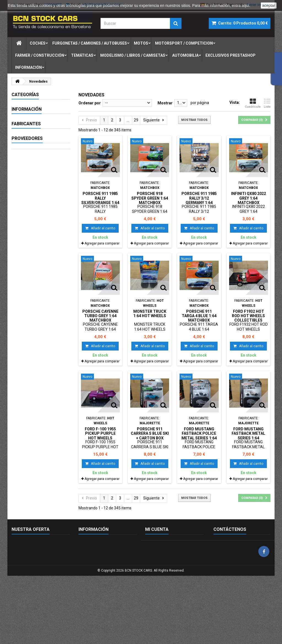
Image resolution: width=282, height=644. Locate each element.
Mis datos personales (164, 571)
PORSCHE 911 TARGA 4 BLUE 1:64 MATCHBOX (199, 316)
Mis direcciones (158, 564)
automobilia (185, 55)
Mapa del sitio (24, 564)
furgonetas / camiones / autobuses (90, 43)
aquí (246, 6)
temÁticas (82, 55)
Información (29, 67)
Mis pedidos (155, 542)
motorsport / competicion (184, 43)
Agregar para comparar (102, 243)
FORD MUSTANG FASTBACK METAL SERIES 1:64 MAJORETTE (248, 436)
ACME (25, 320)
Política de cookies (94, 542)
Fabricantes (26, 301)
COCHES (25, 104)
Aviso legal (29, 256)
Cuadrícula (253, 103)
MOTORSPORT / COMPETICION (32, 144)
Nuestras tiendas (34, 286)
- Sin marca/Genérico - (39, 310)
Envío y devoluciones (96, 571)
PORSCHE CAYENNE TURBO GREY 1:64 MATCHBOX (100, 316)
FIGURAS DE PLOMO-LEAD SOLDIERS (36, 215)
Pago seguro (30, 276)
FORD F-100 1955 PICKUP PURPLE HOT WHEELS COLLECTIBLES (100, 436)
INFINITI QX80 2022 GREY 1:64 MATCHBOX (249, 198)
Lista (267, 103)
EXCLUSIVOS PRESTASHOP (30, 229)
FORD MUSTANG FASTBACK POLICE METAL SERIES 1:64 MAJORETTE (199, 436)
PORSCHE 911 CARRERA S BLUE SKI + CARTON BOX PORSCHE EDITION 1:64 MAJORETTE (150, 438)
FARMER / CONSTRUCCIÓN (32, 158)
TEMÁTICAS (28, 180)
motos (141, 43)
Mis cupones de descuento (168, 578)
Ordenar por (90, 103)
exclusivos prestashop (231, 55)
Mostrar (165, 103)
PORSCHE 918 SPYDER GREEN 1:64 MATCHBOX (150, 198)
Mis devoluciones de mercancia (172, 550)
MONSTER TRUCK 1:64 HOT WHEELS (150, 314)
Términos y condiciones (40, 266)
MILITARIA (27, 170)
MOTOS (24, 132)
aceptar (269, 6)
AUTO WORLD (32, 341)
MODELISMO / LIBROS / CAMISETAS (38, 191)
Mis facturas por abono (165, 557)
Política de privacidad (97, 578)
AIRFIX (25, 331)
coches (38, 43)
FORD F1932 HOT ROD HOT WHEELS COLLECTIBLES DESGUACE (248, 318)
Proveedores (27, 378)
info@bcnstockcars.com (247, 590)
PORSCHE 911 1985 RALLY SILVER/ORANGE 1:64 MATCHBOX (100, 200)
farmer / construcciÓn (40, 55)
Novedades (21, 542)
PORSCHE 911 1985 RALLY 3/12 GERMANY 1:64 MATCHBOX (199, 200)
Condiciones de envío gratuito (104, 585)
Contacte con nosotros (31, 557)
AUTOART (28, 351)
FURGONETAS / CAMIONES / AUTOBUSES (31, 118)
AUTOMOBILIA (30, 203)
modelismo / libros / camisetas (133, 55)
